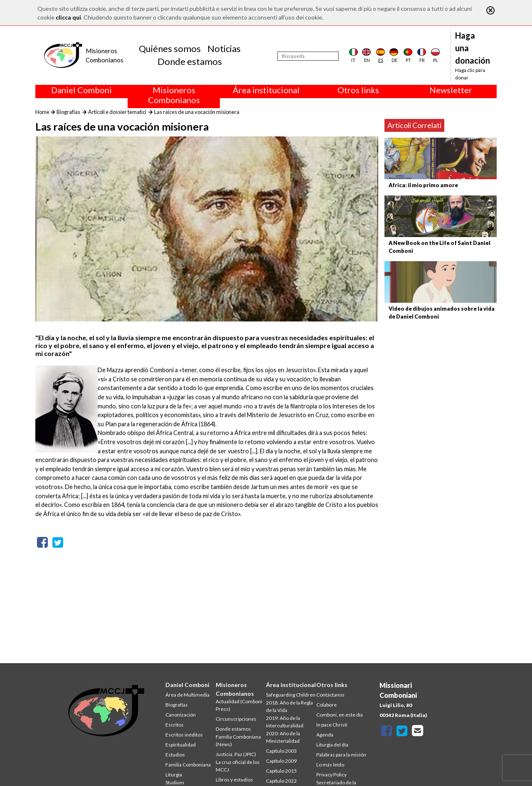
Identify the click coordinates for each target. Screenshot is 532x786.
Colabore (326, 705)
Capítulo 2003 (281, 751)
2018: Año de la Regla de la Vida (289, 706)
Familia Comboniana (188, 765)
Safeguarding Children (291, 695)
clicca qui (68, 17)
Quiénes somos (170, 48)
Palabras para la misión (341, 755)
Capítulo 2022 (281, 781)
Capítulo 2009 (281, 761)
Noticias (224, 48)
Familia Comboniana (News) (238, 740)
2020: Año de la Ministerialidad (283, 737)
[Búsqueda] (308, 56)
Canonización (181, 715)
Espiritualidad (181, 745)
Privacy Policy (331, 775)
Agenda (325, 735)
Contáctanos (330, 695)
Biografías (68, 112)
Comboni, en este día (340, 715)
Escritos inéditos (184, 735)
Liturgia (174, 775)
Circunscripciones (236, 719)
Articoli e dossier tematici (117, 112)
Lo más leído (330, 765)
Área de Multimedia (187, 695)
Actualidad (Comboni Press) (239, 705)
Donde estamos (190, 61)
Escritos (175, 725)
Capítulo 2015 (281, 771)
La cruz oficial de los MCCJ (238, 766)
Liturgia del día (332, 745)
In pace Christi (332, 725)
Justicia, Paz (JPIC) (236, 754)
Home (42, 112)
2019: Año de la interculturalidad (285, 722)
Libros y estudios (234, 780)
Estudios (175, 755)
